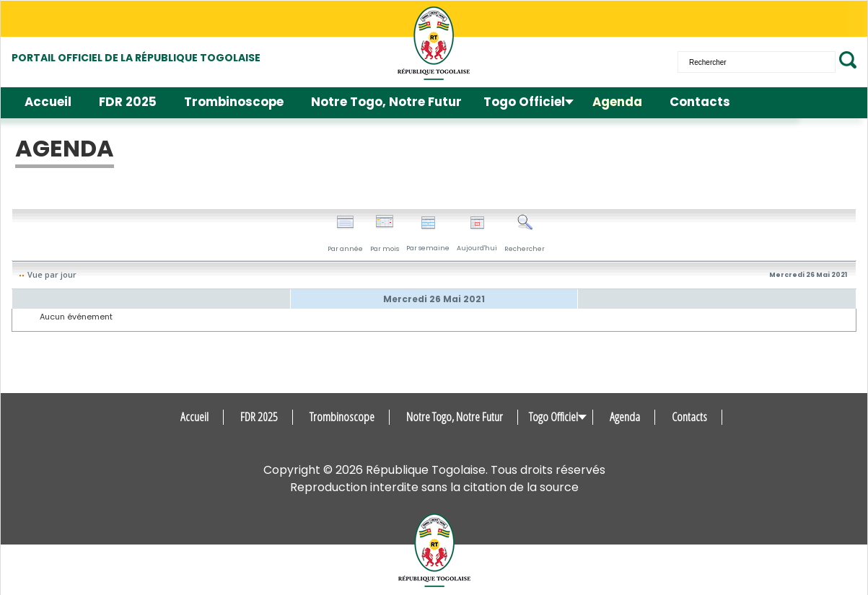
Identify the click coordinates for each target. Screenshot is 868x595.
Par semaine (428, 234)
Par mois (385, 234)
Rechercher (525, 234)
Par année (345, 234)
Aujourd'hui (477, 234)
